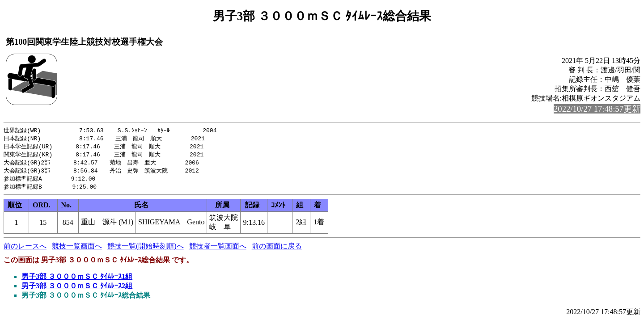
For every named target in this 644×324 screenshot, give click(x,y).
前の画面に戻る (277, 250)
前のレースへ (25, 250)
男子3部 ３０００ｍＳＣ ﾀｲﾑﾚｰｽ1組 (77, 280)
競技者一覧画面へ (218, 250)
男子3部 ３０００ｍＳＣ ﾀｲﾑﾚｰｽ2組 (77, 289)
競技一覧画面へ (77, 250)
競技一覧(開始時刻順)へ (146, 250)
